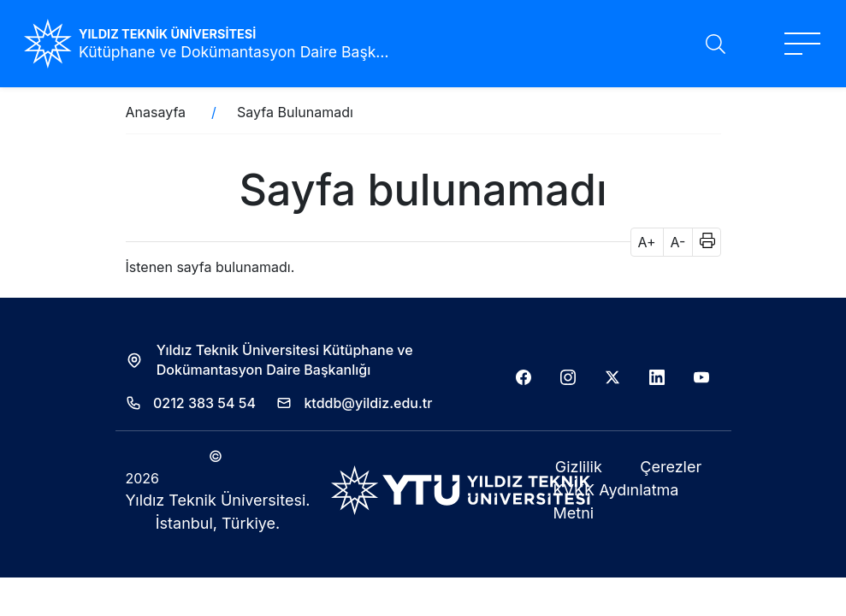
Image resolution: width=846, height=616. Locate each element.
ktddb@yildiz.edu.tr (368, 403)
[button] (702, 242)
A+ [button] (647, 242)
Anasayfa (156, 112)
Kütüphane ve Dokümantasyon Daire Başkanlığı (236, 52)
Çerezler (671, 467)
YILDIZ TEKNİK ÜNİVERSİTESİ (167, 34)
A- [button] (678, 242)
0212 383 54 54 (204, 403)
